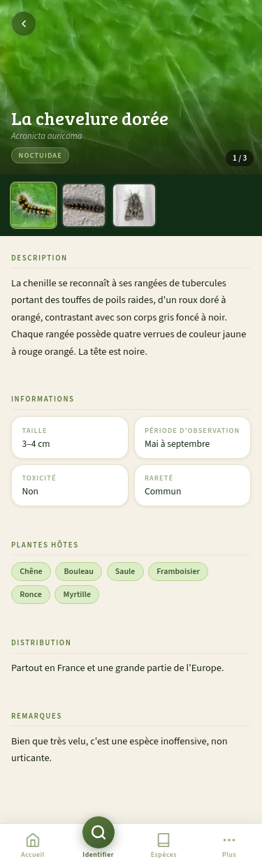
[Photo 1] (34, 205)
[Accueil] (33, 846)
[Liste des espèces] (164, 846)
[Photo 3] (134, 205)
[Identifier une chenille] (99, 846)
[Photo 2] (84, 205)
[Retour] (24, 24)
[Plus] (229, 846)
